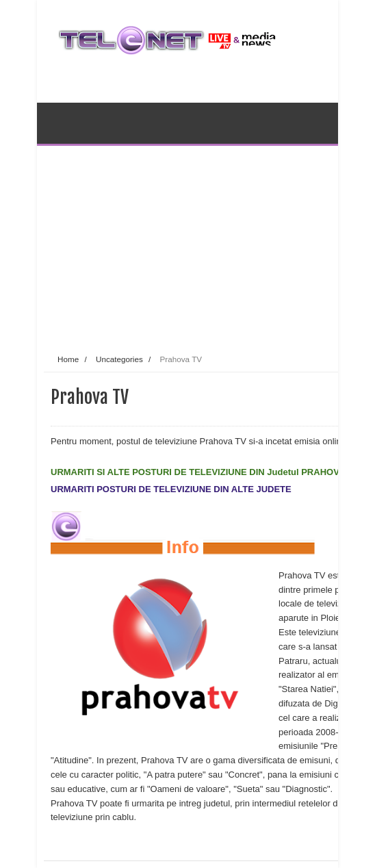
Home (68, 359)
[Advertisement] (209, 242)
